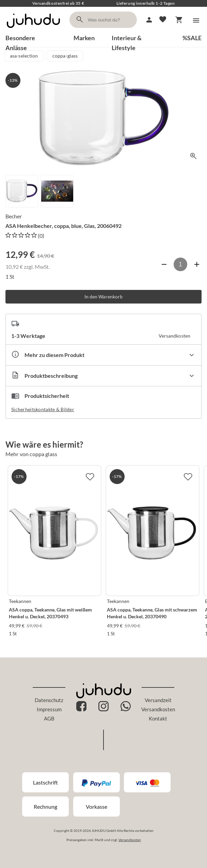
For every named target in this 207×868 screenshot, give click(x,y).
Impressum (49, 709)
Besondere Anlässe (20, 38)
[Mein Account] (149, 20)
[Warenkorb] (179, 20)
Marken (84, 38)
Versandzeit (158, 700)
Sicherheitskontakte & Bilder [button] (43, 409)
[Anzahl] (180, 264)
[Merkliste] (163, 20)
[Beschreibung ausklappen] (103, 376)
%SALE (192, 38)
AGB (49, 718)
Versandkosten (158, 709)
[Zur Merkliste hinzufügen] (90, 477)
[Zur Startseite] (33, 30)
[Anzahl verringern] (164, 264)
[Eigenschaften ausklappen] (103, 355)
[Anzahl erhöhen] (197, 264)
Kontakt (158, 718)
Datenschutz (49, 700)
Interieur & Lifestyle (127, 38)
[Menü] (196, 20)
